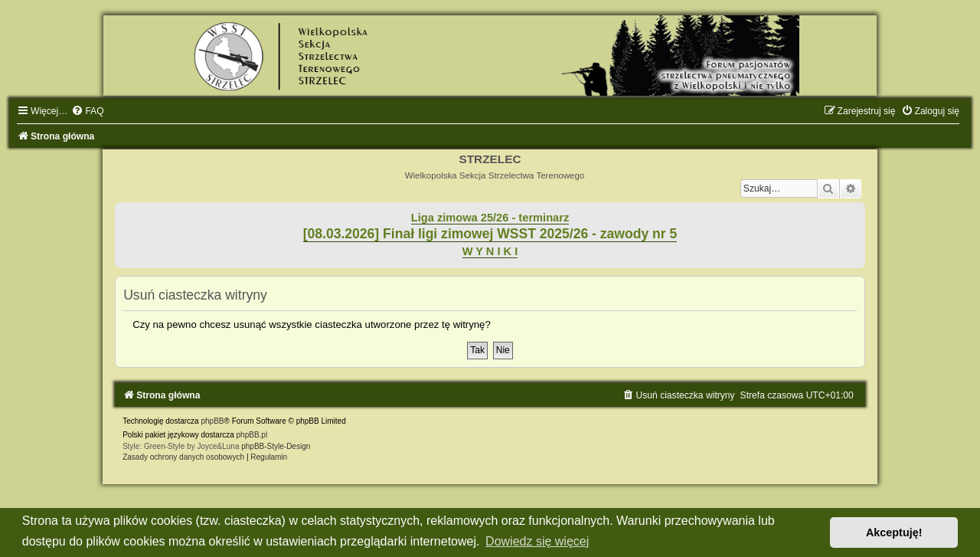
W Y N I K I (490, 251)
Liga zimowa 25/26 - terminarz (490, 218)
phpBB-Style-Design (276, 446)
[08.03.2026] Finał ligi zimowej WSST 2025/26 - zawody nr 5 (490, 234)
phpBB (212, 421)
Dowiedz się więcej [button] (537, 541)
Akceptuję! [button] (894, 532)
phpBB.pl (252, 435)
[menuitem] (87, 111)
